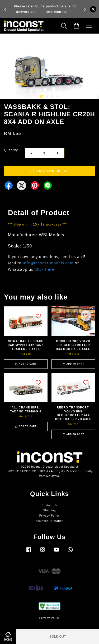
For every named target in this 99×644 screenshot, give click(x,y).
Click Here (44, 269)
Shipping (50, 510)
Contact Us (49, 505)
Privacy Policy (49, 516)
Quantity (11, 150)
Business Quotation (49, 521)
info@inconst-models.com (48, 263)
